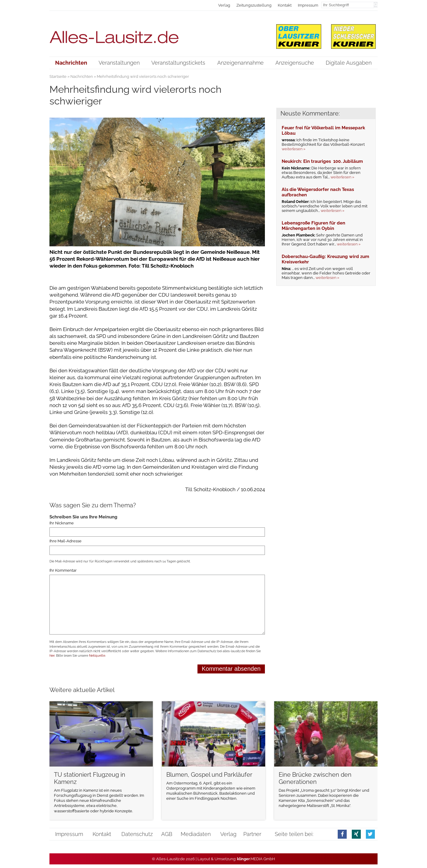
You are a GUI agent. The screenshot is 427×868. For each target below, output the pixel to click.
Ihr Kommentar (63, 570)
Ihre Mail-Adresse (65, 541)
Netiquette (97, 656)
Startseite (58, 76)
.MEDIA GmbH (256, 859)
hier (52, 656)
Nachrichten (82, 76)
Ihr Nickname (62, 523)
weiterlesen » (294, 149)
